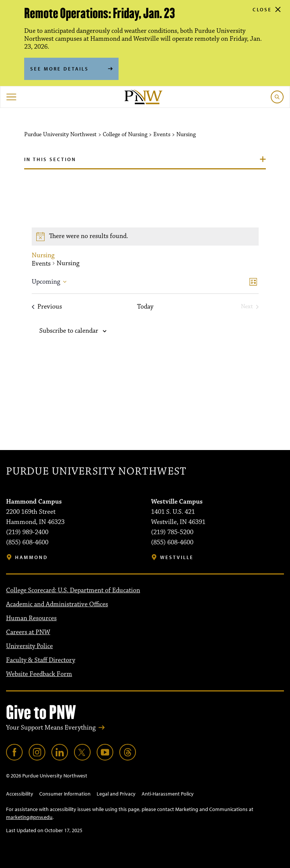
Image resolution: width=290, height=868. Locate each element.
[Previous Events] (47, 307)
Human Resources (31, 618)
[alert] (145, 237)
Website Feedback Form (39, 674)
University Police (29, 646)
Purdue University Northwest (96, 472)
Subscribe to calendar (69, 331)
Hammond (32, 557)
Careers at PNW (28, 632)
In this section (50, 159)
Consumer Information (65, 794)
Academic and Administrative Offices (57, 604)
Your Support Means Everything (51, 728)
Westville (177, 557)
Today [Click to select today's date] (145, 307)
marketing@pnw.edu (29, 817)
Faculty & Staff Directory (41, 660)
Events (41, 264)
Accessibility (20, 794)
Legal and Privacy (116, 794)
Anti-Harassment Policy (168, 794)
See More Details (59, 69)
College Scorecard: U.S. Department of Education (73, 590)
